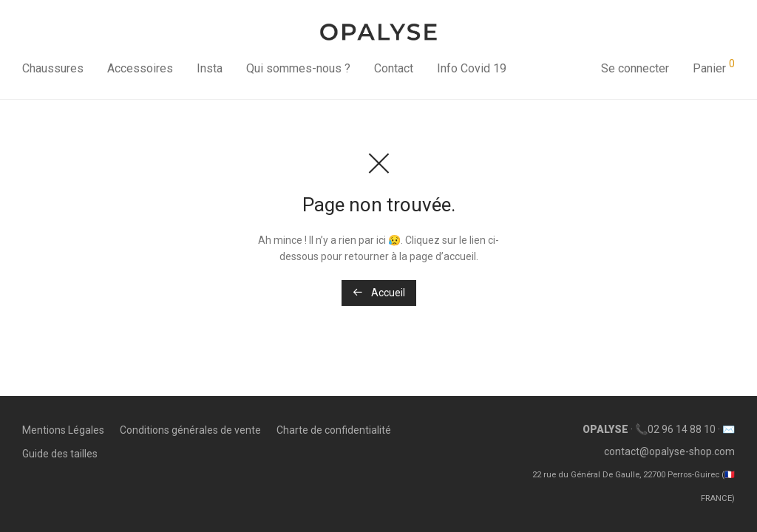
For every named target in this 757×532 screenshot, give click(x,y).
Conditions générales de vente (190, 430)
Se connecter (635, 68)
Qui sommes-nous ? (298, 68)
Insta (210, 68)
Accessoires (140, 68)
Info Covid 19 (472, 68)
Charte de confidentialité (334, 430)
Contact (394, 68)
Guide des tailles (60, 454)
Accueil (379, 293)
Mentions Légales (63, 430)
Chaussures (53, 68)
